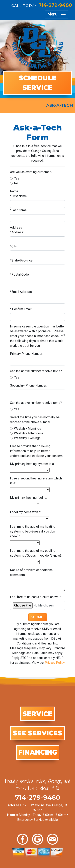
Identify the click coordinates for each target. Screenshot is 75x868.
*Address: (17, 232)
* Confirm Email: (21, 309)
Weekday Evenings (27, 438)
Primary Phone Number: (26, 354)
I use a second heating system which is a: (36, 481)
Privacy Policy (55, 663)
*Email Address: (21, 292)
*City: (14, 246)
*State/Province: (22, 260)
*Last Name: (19, 210)
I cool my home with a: (25, 512)
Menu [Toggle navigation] (57, 14)
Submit (38, 617)
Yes (17, 178)
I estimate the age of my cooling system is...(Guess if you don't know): (36, 553)
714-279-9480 (55, 5)
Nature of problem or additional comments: (32, 572)
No (16, 183)
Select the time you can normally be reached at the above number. (35, 420)
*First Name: (19, 196)
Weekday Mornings (27, 428)
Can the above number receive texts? (36, 371)
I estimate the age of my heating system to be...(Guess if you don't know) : (33, 531)
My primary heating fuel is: (28, 498)
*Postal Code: (20, 274)
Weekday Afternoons (29, 433)
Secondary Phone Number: (28, 385)
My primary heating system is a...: (33, 464)
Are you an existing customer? (31, 172)
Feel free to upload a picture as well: (35, 597)
